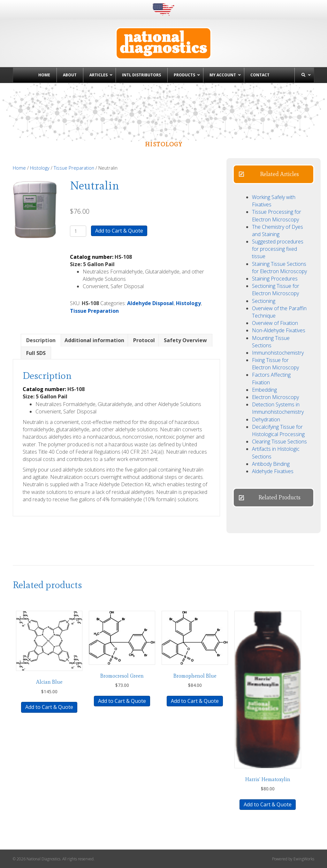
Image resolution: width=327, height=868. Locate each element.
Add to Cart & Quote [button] (49, 707)
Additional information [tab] (94, 340)
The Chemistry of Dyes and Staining (278, 230)
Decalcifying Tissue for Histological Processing (278, 430)
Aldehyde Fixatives (273, 471)
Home (19, 168)
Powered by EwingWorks (293, 859)
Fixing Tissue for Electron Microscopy (275, 364)
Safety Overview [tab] (185, 340)
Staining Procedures (275, 279)
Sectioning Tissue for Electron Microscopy (276, 290)
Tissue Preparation (74, 168)
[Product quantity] (78, 231)
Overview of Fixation (275, 323)
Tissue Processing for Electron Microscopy (277, 215)
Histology (40, 168)
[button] (274, 174)
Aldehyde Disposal (150, 303)
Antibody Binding (271, 464)
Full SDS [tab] (36, 353)
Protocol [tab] (144, 340)
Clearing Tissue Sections (279, 442)
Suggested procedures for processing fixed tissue (278, 249)
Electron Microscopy (275, 397)
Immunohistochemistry (278, 353)
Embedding (264, 390)
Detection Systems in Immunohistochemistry (278, 408)
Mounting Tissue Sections (271, 342)
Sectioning (264, 301)
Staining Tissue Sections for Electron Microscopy (279, 268)
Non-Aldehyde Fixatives (279, 330)
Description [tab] (41, 340)
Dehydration (266, 419)
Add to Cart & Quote (119, 231)
